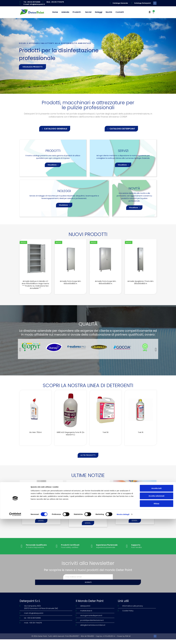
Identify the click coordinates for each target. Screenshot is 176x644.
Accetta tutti (157, 613)
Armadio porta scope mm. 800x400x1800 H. (106, 291)
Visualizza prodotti (32, 67)
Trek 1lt (141, 441)
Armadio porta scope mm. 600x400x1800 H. (71, 291)
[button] (55, 129)
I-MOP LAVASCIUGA (41, 520)
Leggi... (41, 531)
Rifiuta (157, 629)
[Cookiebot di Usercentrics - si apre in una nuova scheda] (15, 639)
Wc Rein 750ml (35, 441)
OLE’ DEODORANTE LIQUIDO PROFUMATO (135, 521)
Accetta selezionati (156, 621)
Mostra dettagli (123, 639)
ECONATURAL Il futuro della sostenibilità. (88, 521)
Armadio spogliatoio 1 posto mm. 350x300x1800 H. (141, 291)
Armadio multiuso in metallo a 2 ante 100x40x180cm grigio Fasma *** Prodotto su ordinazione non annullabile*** (35, 293)
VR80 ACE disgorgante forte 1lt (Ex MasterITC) (70, 442)
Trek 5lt (106, 441)
